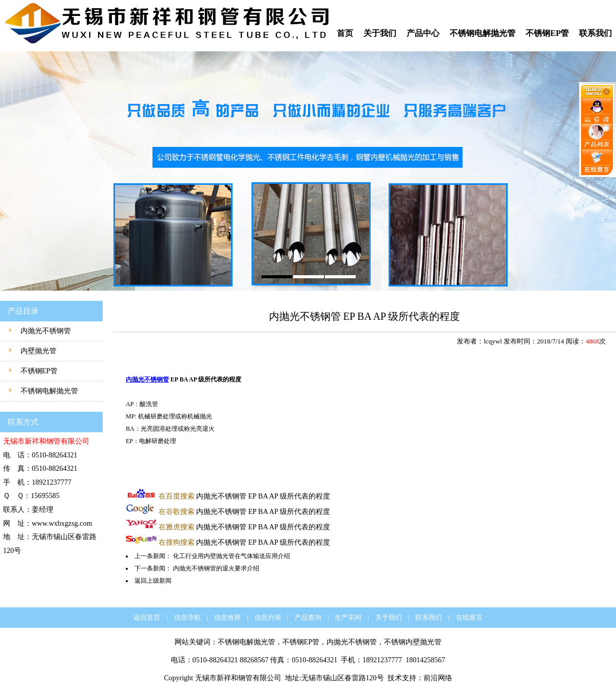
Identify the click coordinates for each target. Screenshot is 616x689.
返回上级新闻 (153, 581)
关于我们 (380, 33)
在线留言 (469, 617)
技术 (395, 678)
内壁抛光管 (37, 351)
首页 (345, 33)
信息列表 (268, 617)
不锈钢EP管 (547, 33)
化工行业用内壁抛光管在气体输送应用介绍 (232, 556)
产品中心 (423, 33)
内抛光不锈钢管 (45, 331)
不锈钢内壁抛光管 (413, 642)
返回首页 (147, 617)
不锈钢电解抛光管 (483, 33)
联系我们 (595, 33)
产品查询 (308, 617)
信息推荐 (227, 617)
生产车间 (348, 617)
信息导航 (187, 617)
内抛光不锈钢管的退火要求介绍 (216, 568)
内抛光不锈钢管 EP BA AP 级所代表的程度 (245, 496)
